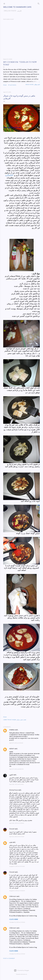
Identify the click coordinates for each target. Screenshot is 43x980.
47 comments (12, 85)
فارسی (19, 11)
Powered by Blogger (22, 970)
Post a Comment (9, 958)
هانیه (11, 842)
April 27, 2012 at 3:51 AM (16, 743)
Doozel (12, 829)
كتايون (11, 775)
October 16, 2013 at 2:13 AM (17, 922)
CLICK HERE (14, 919)
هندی (25, 720)
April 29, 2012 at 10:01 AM (17, 837)
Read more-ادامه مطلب (33, 85)
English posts (9, 11)
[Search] (39, 3)
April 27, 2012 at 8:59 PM (16, 769)
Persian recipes (12, 720)
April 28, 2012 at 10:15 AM (17, 823)
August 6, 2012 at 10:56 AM (17, 891)
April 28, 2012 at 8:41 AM (16, 784)
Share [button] (5, 85)
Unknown (13, 896)
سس (22, 720)
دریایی (18, 720)
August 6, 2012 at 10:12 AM (17, 866)
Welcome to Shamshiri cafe (17, 7)
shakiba (12, 730)
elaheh (12, 749)
